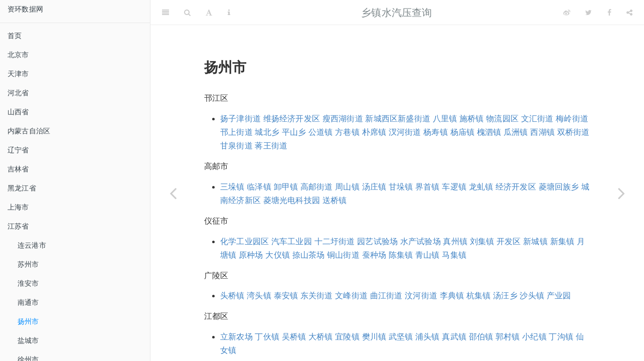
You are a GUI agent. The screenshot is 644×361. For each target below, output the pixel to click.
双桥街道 (574, 132)
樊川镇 (374, 337)
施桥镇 (472, 119)
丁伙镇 (267, 337)
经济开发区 (516, 187)
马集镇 (454, 255)
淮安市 (28, 283)
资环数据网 (25, 9)
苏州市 (28, 264)
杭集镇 (479, 296)
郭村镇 (508, 337)
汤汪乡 (505, 296)
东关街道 (317, 296)
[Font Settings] (209, 13)
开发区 (509, 241)
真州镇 (455, 241)
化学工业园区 (245, 241)
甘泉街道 (236, 146)
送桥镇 (335, 200)
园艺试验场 (377, 241)
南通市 (28, 302)
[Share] (629, 13)
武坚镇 (401, 337)
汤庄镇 (374, 187)
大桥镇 (321, 337)
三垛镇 (232, 187)
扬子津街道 (240, 119)
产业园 (559, 296)
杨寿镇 (436, 132)
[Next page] (621, 193)
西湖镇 (542, 132)
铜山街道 (343, 255)
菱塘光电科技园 (292, 200)
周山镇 (347, 187)
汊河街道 (405, 132)
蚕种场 (374, 255)
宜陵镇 (347, 337)
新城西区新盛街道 (398, 119)
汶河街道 (421, 296)
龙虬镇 (481, 187)
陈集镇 (401, 255)
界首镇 (428, 187)
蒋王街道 (271, 146)
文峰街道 (351, 296)
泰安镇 (286, 296)
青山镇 (428, 255)
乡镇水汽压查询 (396, 13)
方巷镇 (347, 132)
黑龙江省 (22, 188)
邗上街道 (236, 132)
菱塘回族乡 (559, 187)
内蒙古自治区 (29, 131)
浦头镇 (428, 337)
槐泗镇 (489, 132)
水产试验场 (421, 241)
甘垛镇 (401, 187)
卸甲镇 (286, 187)
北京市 (18, 55)
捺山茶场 (309, 255)
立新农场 (236, 337)
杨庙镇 (463, 132)
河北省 (18, 93)
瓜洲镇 (516, 132)
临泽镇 (259, 187)
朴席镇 (374, 132)
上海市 (18, 207)
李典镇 (452, 296)
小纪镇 (534, 337)
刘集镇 (482, 241)
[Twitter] (589, 13)
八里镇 (445, 119)
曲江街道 (386, 296)
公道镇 (321, 132)
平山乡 (294, 132)
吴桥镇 (294, 337)
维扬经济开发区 (292, 119)
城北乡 (267, 132)
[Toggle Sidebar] (166, 13)
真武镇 (454, 337)
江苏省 (18, 226)
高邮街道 (317, 187)
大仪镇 (278, 255)
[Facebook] (609, 13)
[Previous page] (173, 193)
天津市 (18, 74)
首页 (15, 36)
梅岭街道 (572, 119)
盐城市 (28, 340)
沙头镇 (532, 296)
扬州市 (28, 321)
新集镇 (562, 241)
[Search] (187, 13)
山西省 (18, 112)
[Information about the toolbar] (229, 13)
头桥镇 (232, 296)
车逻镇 (454, 187)
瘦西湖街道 (343, 119)
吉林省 (18, 169)
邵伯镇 (481, 337)
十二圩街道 (335, 241)
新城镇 (535, 241)
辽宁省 (18, 150)
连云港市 (32, 245)
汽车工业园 (292, 241)
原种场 (251, 255)
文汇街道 (537, 119)
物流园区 (502, 119)
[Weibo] (567, 13)
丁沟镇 (561, 337)
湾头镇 (259, 296)
